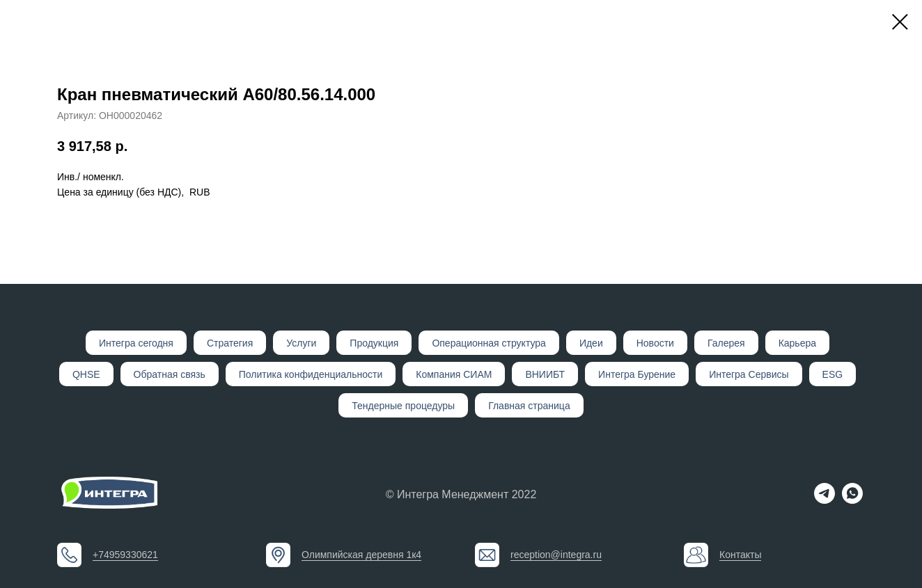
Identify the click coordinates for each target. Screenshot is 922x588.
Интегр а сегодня (136, 343)
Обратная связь (170, 374)
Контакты (740, 555)
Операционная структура (489, 343)
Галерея (726, 343)
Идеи (591, 343)
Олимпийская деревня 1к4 (361, 555)
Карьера (797, 343)
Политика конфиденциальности (311, 374)
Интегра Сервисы (749, 374)
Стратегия (230, 343)
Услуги (301, 343)
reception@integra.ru (556, 555)
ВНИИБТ (545, 374)
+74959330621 (125, 555)
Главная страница (529, 406)
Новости (655, 343)
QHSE (86, 374)
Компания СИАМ (454, 374)
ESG (833, 374)
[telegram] (825, 500)
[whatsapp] (852, 500)
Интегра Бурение (637, 374)
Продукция (374, 343)
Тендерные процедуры (403, 406)
